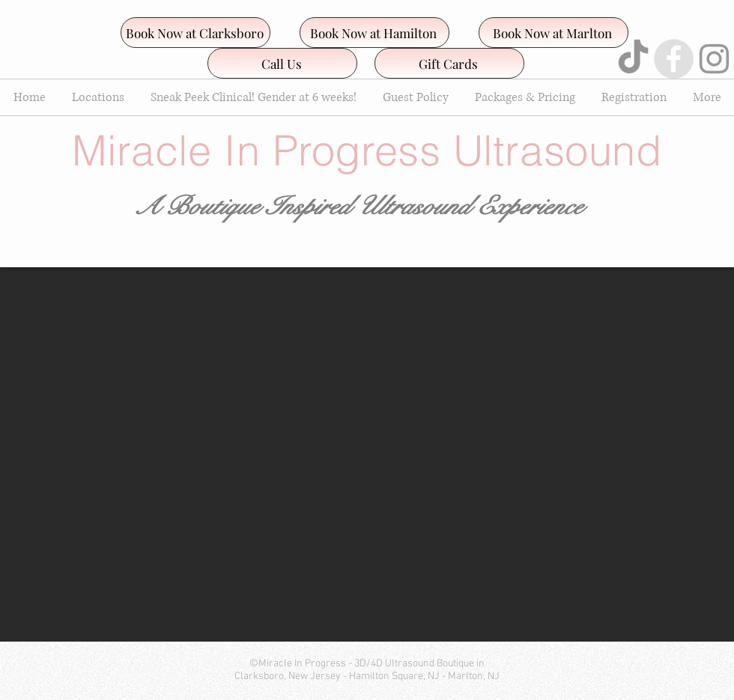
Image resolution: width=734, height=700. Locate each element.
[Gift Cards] (449, 63)
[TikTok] (633, 59)
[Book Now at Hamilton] (374, 33)
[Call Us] (282, 63)
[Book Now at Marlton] (553, 33)
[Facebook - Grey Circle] (674, 59)
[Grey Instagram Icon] (714, 59)
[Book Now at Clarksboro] (195, 33)
